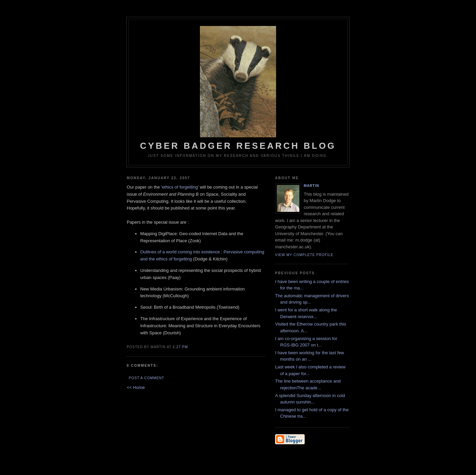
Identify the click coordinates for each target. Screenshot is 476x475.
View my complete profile (304, 255)
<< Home (136, 387)
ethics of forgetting (180, 187)
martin (311, 186)
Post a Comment (146, 378)
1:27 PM (181, 347)
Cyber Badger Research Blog (238, 88)
